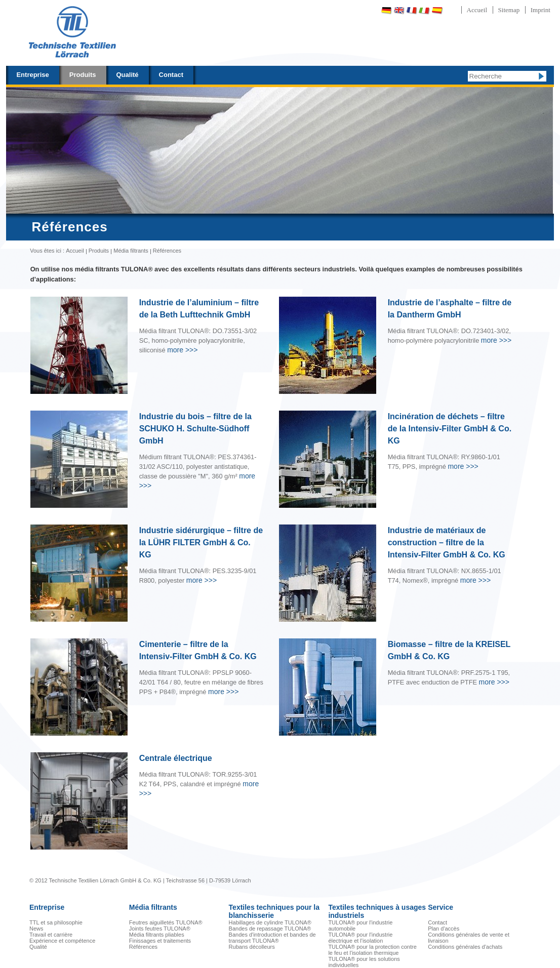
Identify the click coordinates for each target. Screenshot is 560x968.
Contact (171, 75)
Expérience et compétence (62, 941)
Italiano (424, 10)
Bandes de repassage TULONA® (270, 929)
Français (412, 10)
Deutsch (386, 10)
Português (463, 10)
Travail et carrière (51, 935)
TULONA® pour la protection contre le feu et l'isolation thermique (372, 950)
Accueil (477, 10)
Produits (83, 75)
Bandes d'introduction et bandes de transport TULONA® (272, 938)
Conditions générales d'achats (465, 947)
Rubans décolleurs (252, 947)
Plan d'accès (444, 929)
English (399, 10)
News (36, 929)
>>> (182, 350)
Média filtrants (131, 251)
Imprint (541, 10)
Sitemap (509, 10)
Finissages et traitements (160, 941)
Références (143, 947)
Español (437, 10)
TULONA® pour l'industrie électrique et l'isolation (360, 938)
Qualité (128, 75)
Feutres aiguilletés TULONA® (166, 922)
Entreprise (32, 75)
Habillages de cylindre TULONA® (270, 922)
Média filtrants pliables (157, 935)
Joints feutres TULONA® (160, 929)
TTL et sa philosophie (56, 922)
